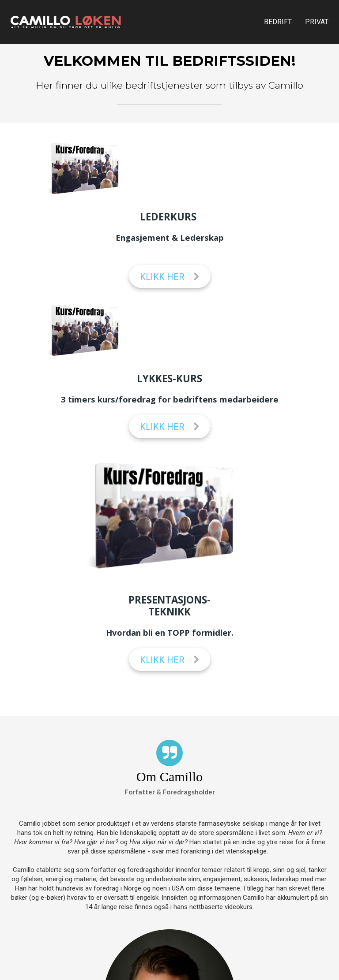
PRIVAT (317, 22)
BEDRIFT (278, 22)
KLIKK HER (170, 277)
